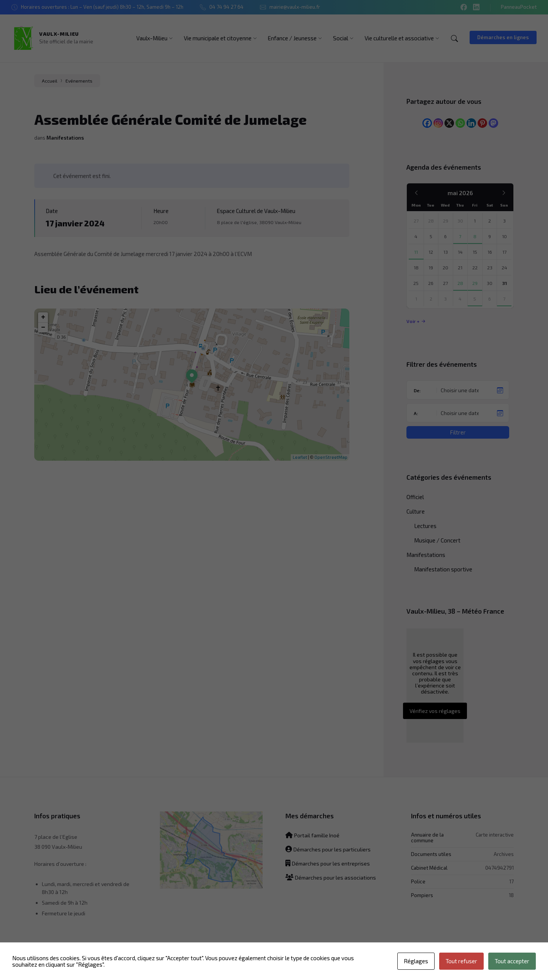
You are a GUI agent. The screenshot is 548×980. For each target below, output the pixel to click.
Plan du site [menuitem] (295, 964)
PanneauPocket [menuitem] (519, 7)
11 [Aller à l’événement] (416, 252)
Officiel (415, 497)
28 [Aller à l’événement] (460, 283)
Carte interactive (495, 834)
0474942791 (499, 868)
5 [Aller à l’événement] (475, 299)
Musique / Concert (437, 540)
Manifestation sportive (443, 569)
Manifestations (65, 138)
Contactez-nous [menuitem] (255, 964)
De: (417, 390)
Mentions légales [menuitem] (409, 964)
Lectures (425, 526)
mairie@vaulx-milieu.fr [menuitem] (295, 7)
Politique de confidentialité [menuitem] (349, 964)
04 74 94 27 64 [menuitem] (226, 7)
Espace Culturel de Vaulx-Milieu (256, 211)
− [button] (43, 328)
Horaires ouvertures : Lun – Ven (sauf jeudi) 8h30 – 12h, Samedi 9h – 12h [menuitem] (102, 7)
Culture (416, 511)
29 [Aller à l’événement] (475, 283)
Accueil (50, 81)
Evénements (79, 81)
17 (511, 881)
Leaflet (300, 457)
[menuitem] (152, 38)
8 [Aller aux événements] (475, 236)
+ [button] (43, 317)
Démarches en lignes (503, 37)
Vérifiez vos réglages (435, 711)
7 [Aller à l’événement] (460, 236)
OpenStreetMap (331, 457)
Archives (504, 854)
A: (416, 413)
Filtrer (458, 432)
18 (511, 895)
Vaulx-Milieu (59, 34)
